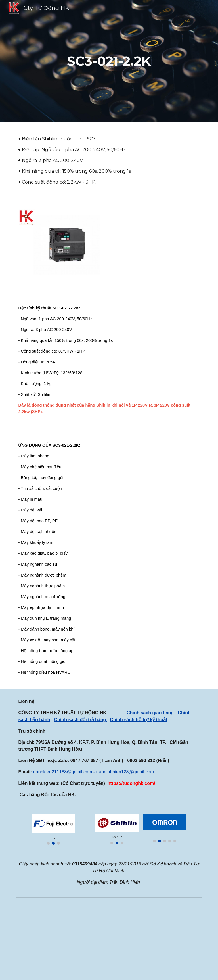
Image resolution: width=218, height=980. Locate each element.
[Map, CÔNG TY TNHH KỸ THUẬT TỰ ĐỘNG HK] (61, 940)
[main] (109, 61)
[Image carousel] (53, 829)
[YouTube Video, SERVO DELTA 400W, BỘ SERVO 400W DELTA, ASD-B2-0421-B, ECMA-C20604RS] (157, 940)
